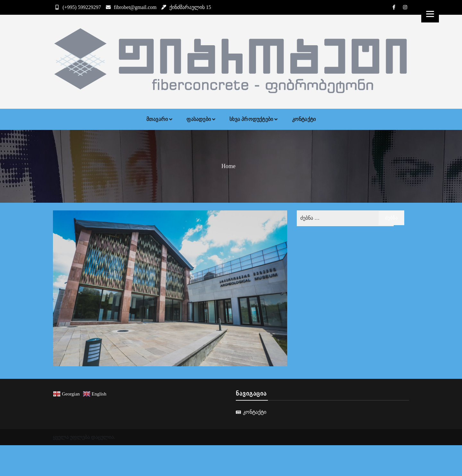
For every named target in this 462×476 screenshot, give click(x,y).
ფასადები (199, 119)
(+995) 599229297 (77, 7)
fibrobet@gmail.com (130, 7)
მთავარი (157, 119)
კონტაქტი (304, 119)
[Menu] (430, 14)
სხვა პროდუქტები (251, 119)
